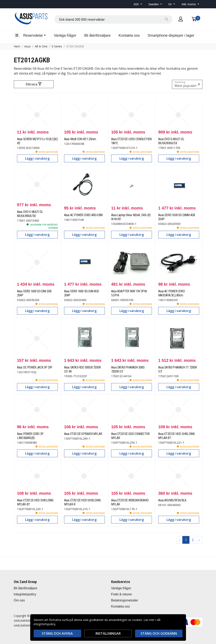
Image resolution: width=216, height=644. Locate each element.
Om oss (19, 600)
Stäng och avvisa (57, 633)
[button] (138, 4)
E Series (57, 46)
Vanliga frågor (65, 35)
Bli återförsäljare (97, 35)
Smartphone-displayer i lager (171, 35)
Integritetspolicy (25, 594)
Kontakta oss (129, 35)
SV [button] (170, 4)
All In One (41, 46)
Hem (17, 46)
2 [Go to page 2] (193, 540)
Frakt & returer (122, 594)
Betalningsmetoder (125, 600)
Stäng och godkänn (159, 633)
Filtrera (34, 84)
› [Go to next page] (199, 540)
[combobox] (113, 19)
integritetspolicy (45, 624)
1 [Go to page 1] (186, 540)
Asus (27, 46)
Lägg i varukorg (37, 158)
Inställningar (108, 633)
